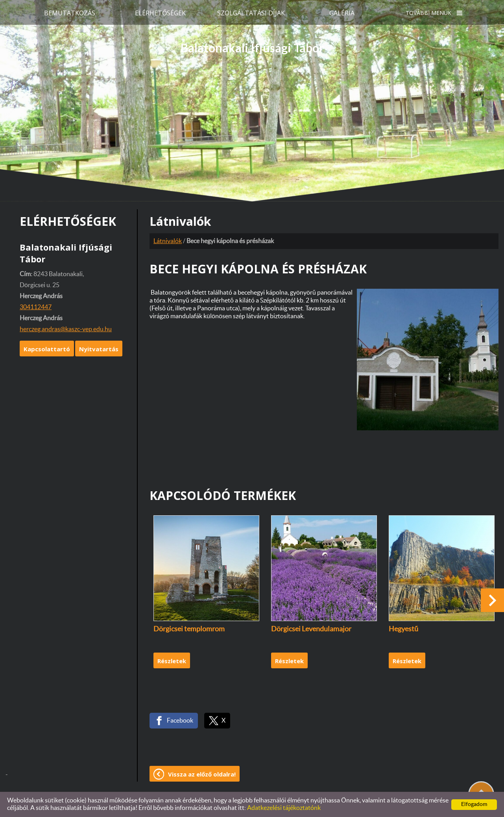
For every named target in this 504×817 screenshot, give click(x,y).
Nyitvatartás (99, 349)
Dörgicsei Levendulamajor (311, 629)
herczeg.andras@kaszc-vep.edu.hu (66, 329)
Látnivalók (168, 241)
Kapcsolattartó (47, 349)
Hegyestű (403, 629)
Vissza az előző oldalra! (202, 774)
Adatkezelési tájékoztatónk (284, 808)
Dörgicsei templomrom (189, 629)
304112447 (36, 307)
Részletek (172, 661)
